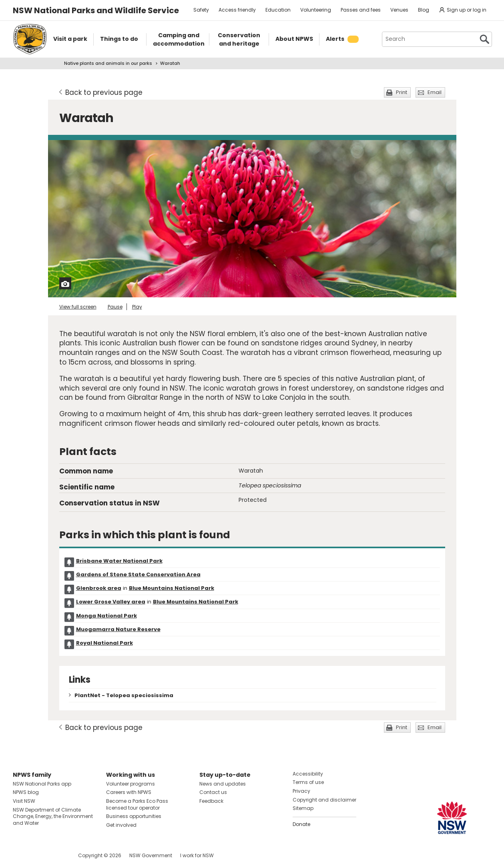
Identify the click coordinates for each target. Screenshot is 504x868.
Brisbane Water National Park (119, 561)
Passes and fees (361, 10)
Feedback (211, 801)
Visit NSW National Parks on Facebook (20, 855)
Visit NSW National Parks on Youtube (55, 855)
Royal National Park (104, 643)
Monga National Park (106, 616)
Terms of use (308, 782)
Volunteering (316, 10)
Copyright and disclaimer (324, 800)
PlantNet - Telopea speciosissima (124, 695)
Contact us (213, 792)
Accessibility (308, 774)
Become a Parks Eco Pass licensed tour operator (137, 804)
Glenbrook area (99, 588)
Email (435, 92)
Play (137, 307)
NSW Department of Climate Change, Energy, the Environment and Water (53, 817)
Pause (115, 307)
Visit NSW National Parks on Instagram (37, 855)
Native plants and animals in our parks (108, 63)
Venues (399, 10)
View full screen (78, 307)
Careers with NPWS (129, 792)
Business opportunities (134, 816)
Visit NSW (24, 801)
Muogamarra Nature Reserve (118, 629)
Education (278, 10)
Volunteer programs (131, 784)
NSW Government (151, 855)
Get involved (121, 825)
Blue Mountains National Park (172, 588)
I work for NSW (197, 855)
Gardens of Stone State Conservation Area (138, 574)
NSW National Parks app (42, 784)
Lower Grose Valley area (111, 602)
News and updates (223, 784)
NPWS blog (26, 792)
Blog (424, 10)
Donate (301, 824)
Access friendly (237, 10)
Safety (201, 10)
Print (402, 92)
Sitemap (303, 808)
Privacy (301, 791)
